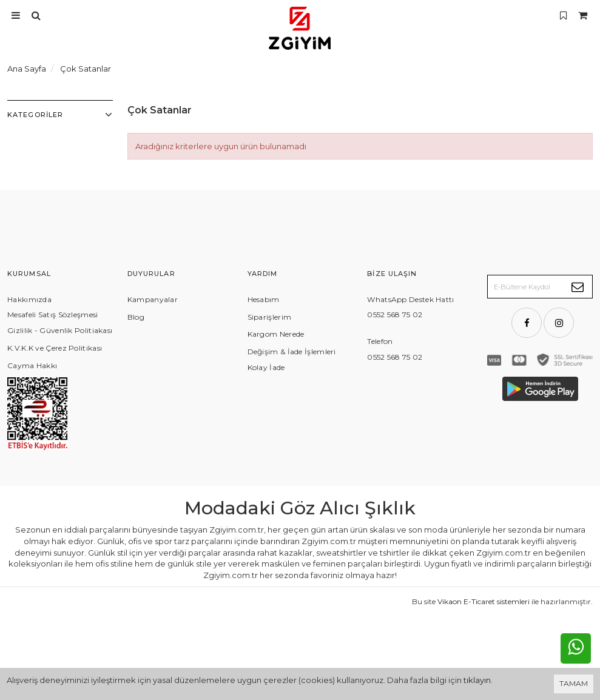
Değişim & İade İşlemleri (292, 352)
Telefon (380, 341)
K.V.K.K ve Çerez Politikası (55, 348)
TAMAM (574, 683)
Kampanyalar (153, 299)
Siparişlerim (270, 317)
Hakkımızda (29, 299)
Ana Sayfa (27, 69)
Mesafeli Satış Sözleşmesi (53, 315)
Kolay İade (266, 367)
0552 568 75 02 (395, 315)
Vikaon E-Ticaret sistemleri (484, 649)
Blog (136, 317)
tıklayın (477, 680)
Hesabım (264, 299)
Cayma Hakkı (32, 365)
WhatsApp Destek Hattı (410, 299)
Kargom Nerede (276, 334)
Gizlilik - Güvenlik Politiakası (60, 330)
